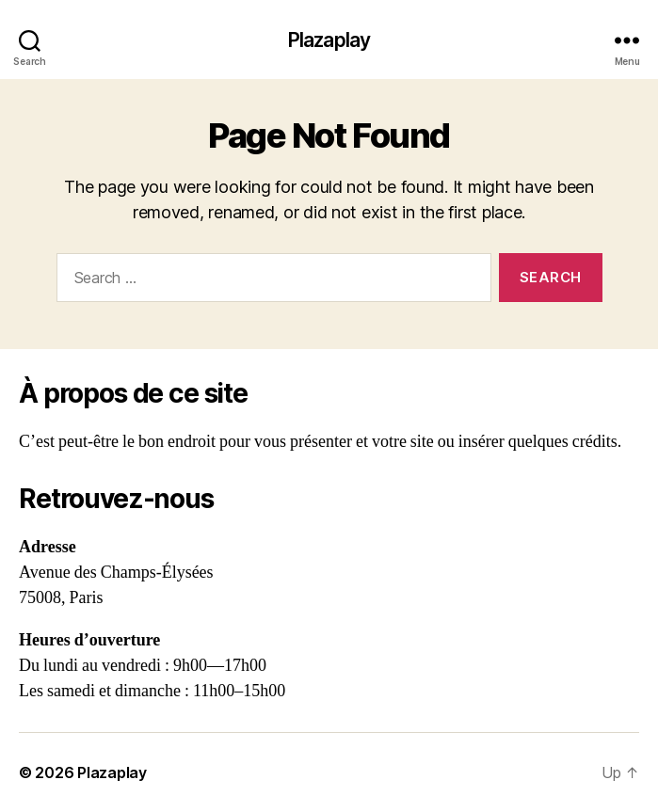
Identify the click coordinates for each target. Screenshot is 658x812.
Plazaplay (329, 40)
